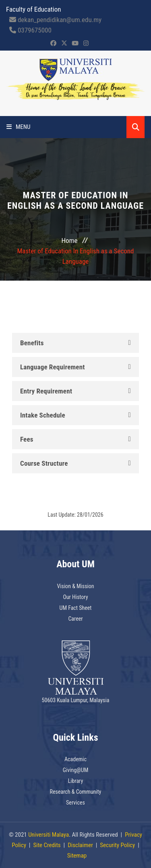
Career (75, 619)
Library (76, 781)
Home (70, 240)
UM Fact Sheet (76, 608)
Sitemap (77, 856)
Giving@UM (76, 770)
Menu (19, 127)
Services (75, 803)
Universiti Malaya (49, 835)
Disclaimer (80, 845)
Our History (75, 597)
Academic (75, 759)
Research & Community (76, 792)
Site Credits (47, 845)
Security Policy (117, 845)
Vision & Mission (75, 586)
